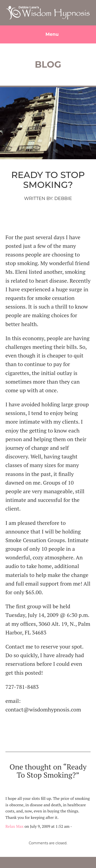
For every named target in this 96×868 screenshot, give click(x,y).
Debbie (63, 198)
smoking (62, 218)
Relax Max (14, 826)
